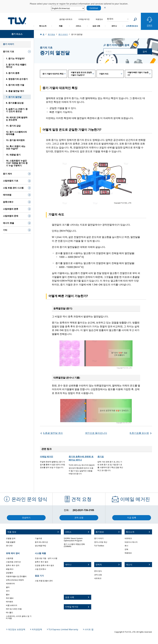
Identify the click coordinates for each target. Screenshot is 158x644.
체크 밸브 (10, 598)
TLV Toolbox (99, 546)
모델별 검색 (11, 538)
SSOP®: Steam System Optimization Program (73, 539)
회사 (126, 546)
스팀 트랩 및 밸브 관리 (44, 581)
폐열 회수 (10, 569)
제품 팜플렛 (11, 542)
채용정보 (128, 553)
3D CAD (9, 546)
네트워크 (98, 578)
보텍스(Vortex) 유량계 (15, 580)
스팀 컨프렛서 (40, 569)
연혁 (126, 549)
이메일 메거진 (47, 457)
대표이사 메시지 (131, 542)
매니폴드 (10, 612)
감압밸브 (10, 573)
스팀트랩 (10, 558)
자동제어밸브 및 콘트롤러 (16, 576)
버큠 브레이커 (12, 605)
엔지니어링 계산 (101, 542)
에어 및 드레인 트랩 (14, 609)
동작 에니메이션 (41, 542)
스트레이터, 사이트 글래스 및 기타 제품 (19, 617)
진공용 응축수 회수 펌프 (44, 565)
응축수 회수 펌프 (42, 562)
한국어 (110, 19)
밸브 (8, 594)
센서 (8, 591)
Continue (94, 8)
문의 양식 (98, 571)
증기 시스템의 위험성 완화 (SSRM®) (74, 545)
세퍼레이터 (10, 583)
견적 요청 (98, 575)
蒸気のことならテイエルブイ (17, 21)
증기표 (101, 457)
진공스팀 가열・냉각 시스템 (46, 558)
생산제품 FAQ (40, 546)
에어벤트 (10, 602)
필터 (8, 587)
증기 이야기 (99, 538)
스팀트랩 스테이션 (13, 562)
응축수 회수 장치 (13, 565)
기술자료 (38, 538)
